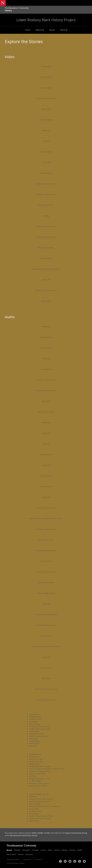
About (63, 30)
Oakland (64, 850)
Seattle (80, 850)
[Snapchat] (84, 861)
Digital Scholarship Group (76, 833)
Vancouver (29, 854)
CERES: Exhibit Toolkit (41, 833)
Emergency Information (13, 859)
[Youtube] (70, 861)
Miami (50, 850)
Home (28, 30)
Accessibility (38, 859)
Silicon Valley (11, 854)
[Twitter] (65, 861)
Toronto (21, 854)
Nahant (57, 850)
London (43, 850)
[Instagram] (80, 861)
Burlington (26, 850)
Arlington (17, 850)
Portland (72, 850)
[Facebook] (60, 861)
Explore (39, 30)
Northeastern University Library (24, 835)
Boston (9, 850)
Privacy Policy (27, 859)
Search (52, 30)
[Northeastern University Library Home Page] (17, 10)
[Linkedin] (75, 861)
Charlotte (35, 850)
